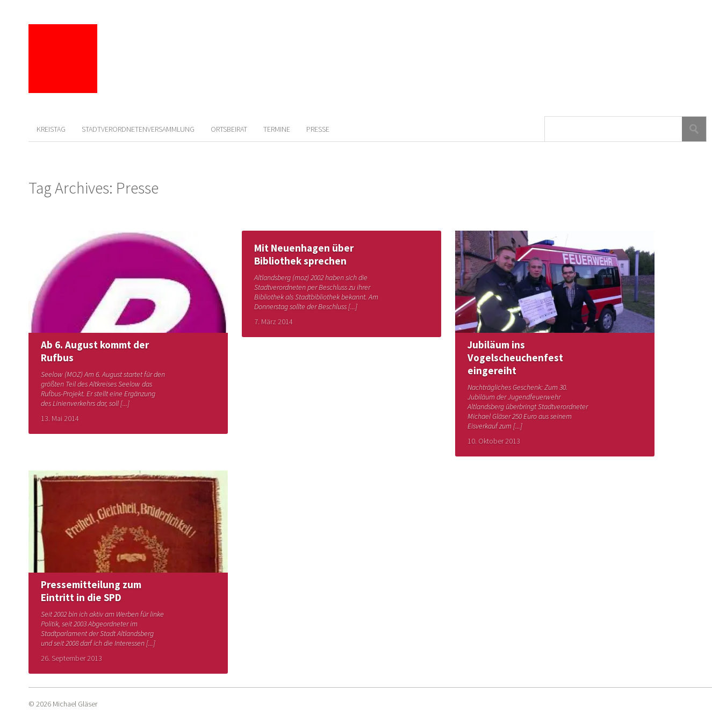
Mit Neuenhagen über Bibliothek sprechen (304, 254)
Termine (277, 129)
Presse (318, 129)
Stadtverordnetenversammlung (138, 129)
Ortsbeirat (229, 129)
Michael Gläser (75, 704)
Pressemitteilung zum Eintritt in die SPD (91, 591)
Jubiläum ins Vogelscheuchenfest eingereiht (515, 358)
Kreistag (51, 129)
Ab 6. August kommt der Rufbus (95, 351)
